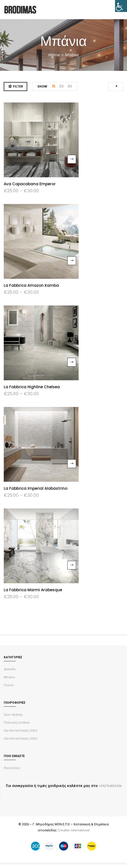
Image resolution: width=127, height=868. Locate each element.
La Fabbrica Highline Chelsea (32, 387)
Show (42, 86)
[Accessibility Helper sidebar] (121, 6)
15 (54, 86)
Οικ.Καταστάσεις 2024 (20, 730)
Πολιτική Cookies (17, 723)
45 (70, 86)
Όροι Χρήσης (13, 715)
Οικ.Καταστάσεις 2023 (20, 738)
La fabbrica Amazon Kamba (31, 285)
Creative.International (73, 830)
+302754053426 (110, 786)
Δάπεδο (10, 669)
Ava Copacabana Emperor (30, 184)
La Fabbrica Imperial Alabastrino (36, 488)
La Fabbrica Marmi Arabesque (33, 590)
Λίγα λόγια (12, 768)
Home (54, 55)
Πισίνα (9, 685)
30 (61, 86)
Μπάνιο (9, 677)
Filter (18, 86)
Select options (72, 159)
